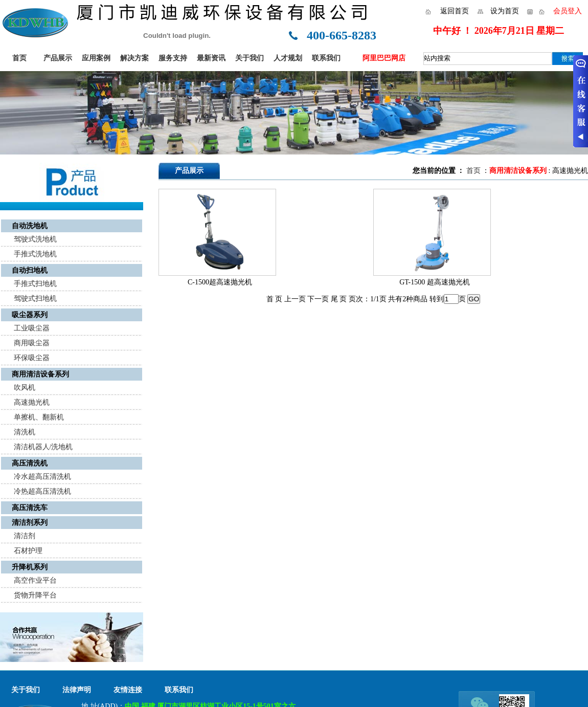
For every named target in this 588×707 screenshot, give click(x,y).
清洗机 (25, 432)
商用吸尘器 (32, 343)
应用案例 (96, 58)
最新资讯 (211, 58)
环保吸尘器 (32, 358)
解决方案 (134, 58)
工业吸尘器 (32, 328)
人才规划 (288, 58)
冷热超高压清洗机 (42, 491)
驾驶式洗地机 (35, 239)
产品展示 (58, 58)
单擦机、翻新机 (39, 417)
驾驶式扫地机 (35, 299)
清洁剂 (25, 536)
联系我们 (326, 58)
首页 (19, 58)
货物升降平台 (35, 595)
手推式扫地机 (35, 284)
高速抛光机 (32, 402)
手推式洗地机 (35, 254)
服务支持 (173, 58)
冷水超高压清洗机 (42, 477)
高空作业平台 (35, 580)
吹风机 (25, 388)
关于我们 (250, 58)
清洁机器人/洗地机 (43, 447)
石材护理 (28, 551)
